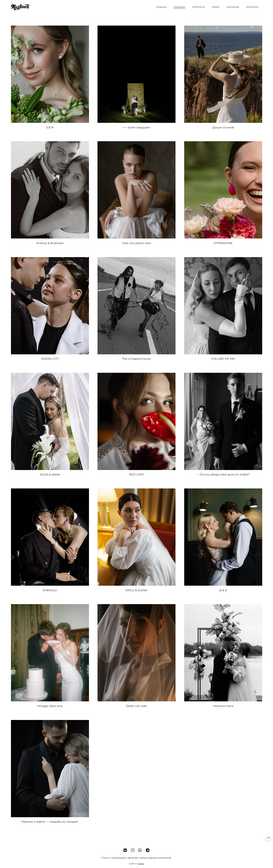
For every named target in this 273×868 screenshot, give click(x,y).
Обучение (233, 7)
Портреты (198, 7)
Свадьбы (179, 7)
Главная (161, 7)
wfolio (141, 865)
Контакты (252, 7)
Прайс (216, 7)
